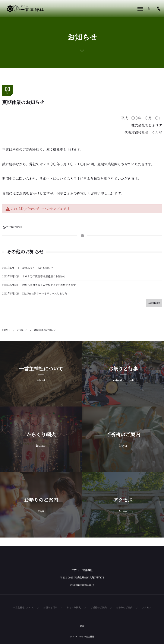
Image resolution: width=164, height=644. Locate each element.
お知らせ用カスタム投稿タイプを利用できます (49, 285)
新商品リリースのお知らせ (37, 268)
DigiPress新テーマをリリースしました (45, 294)
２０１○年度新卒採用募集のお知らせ (44, 276)
